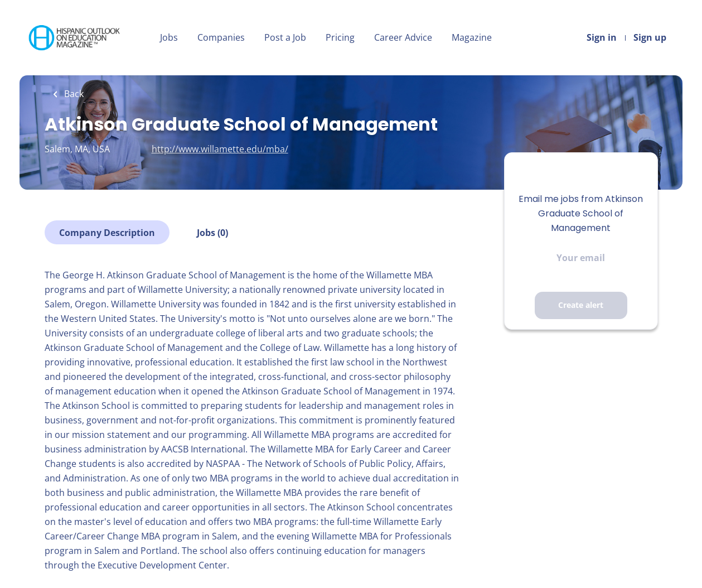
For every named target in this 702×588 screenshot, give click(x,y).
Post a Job (285, 37)
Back (73, 94)
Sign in (602, 37)
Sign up (650, 37)
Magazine (472, 37)
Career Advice (403, 37)
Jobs (169, 37)
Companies (221, 37)
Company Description (107, 233)
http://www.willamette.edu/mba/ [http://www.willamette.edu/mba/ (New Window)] (220, 149)
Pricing (340, 37)
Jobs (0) (212, 233)
